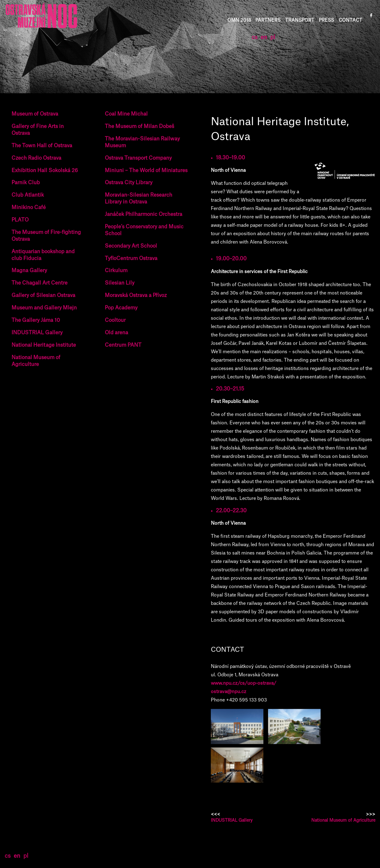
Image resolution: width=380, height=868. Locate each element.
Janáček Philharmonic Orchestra (144, 214)
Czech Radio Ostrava (36, 158)
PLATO (20, 220)
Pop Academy (121, 308)
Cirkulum (116, 271)
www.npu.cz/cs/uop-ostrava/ (244, 683)
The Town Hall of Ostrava (42, 146)
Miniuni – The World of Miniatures (146, 171)
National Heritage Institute (44, 345)
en (264, 37)
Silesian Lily (120, 283)
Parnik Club (26, 183)
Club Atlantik (28, 195)
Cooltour (115, 320)
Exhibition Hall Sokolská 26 (45, 171)
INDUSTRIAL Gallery (37, 333)
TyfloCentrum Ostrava (131, 258)
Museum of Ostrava (35, 114)
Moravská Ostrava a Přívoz (136, 295)
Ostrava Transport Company (138, 158)
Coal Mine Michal (126, 114)
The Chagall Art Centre (39, 283)
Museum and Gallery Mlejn (44, 308)
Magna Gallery (29, 271)
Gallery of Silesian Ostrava (43, 295)
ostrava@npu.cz (229, 692)
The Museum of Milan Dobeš (139, 126)
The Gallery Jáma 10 (36, 320)
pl (273, 37)
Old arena (116, 333)
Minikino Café (29, 208)
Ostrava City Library (129, 183)
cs (255, 37)
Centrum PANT (123, 345)
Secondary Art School (131, 246)
